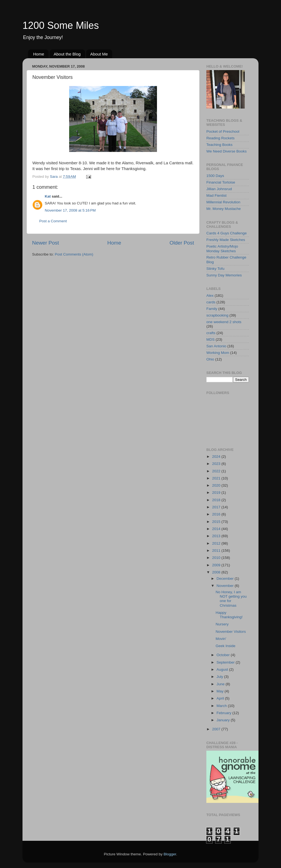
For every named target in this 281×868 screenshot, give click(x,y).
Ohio (210, 359)
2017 (217, 507)
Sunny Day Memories (224, 275)
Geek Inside (226, 646)
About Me (99, 54)
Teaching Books (219, 145)
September (226, 662)
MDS (210, 339)
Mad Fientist (217, 195)
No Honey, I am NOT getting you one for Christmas (231, 599)
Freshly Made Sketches (226, 240)
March (222, 706)
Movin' (221, 639)
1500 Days (215, 176)
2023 (217, 464)
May (220, 691)
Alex (210, 296)
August (223, 669)
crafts (211, 333)
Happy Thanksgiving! (229, 615)
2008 (217, 572)
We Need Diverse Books (227, 151)
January (224, 720)
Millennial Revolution (223, 202)
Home (39, 54)
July (220, 677)
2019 (217, 493)
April (221, 698)
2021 (217, 478)
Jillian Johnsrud (219, 189)
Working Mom (218, 353)
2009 (217, 565)
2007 (217, 729)
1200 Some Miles (61, 25)
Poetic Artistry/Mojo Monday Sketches (222, 249)
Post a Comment (53, 221)
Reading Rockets (220, 138)
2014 (217, 529)
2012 (217, 543)
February (224, 713)
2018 (217, 500)
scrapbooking (217, 315)
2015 (217, 522)
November (226, 586)
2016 (217, 514)
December (226, 579)
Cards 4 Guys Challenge (227, 233)
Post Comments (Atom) (74, 254)
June (221, 684)
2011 (217, 551)
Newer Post (46, 243)
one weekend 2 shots (224, 322)
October (224, 655)
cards (211, 302)
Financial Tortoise (221, 182)
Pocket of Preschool (223, 131)
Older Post (182, 243)
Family (212, 309)
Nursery (222, 624)
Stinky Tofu (215, 269)
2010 (217, 558)
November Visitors (231, 632)
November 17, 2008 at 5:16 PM (70, 210)
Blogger (170, 854)
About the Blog (67, 54)
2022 (217, 471)
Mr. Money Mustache (224, 209)
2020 (217, 485)
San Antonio (216, 346)
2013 (217, 536)
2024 (217, 457)
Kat (48, 196)
